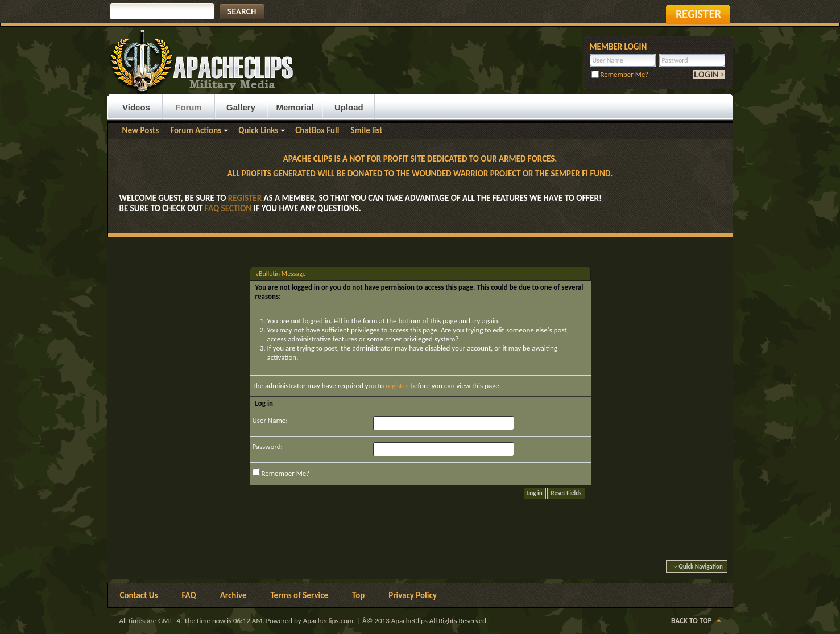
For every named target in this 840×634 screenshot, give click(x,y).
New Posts (141, 130)
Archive (233, 595)
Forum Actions (196, 130)
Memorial (295, 107)
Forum (189, 107)
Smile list (366, 130)
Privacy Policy (413, 595)
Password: (268, 446)
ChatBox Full (317, 130)
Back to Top (691, 621)
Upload (349, 107)
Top (358, 595)
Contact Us (139, 595)
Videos (136, 107)
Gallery (241, 107)
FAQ (189, 595)
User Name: (270, 420)
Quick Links (258, 130)
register (397, 386)
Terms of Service (299, 595)
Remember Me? (620, 74)
